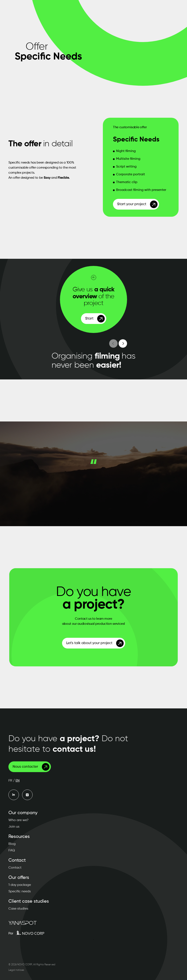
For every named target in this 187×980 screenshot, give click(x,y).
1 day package (20, 885)
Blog (12, 844)
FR (10, 781)
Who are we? (19, 820)
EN (18, 781)
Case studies (18, 909)
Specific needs (20, 892)
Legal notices (16, 970)
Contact (15, 868)
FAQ (12, 851)
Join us (14, 827)
